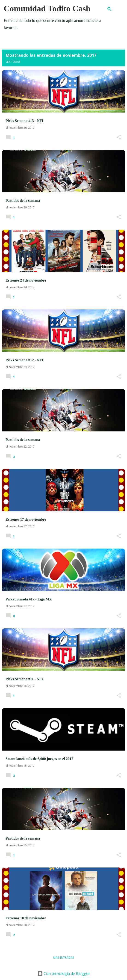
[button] (119, 138)
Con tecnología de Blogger (64, 974)
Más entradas (64, 958)
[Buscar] (109, 9)
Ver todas (13, 62)
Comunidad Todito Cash (47, 9)
